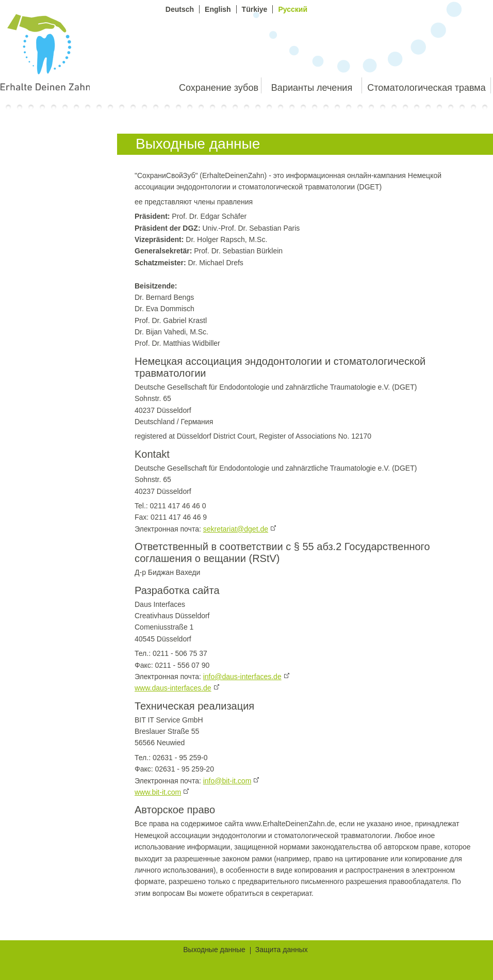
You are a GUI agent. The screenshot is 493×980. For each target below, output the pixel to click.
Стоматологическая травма (426, 88)
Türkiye (255, 9)
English (218, 9)
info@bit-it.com (227, 781)
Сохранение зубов (219, 88)
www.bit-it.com (158, 792)
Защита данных (282, 950)
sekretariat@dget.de (236, 529)
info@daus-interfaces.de (242, 677)
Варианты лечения (312, 88)
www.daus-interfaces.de (173, 688)
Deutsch (180, 9)
